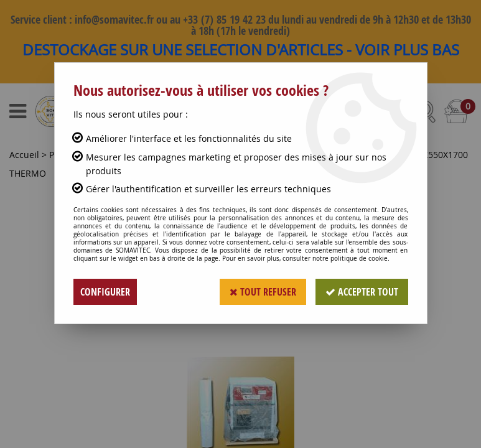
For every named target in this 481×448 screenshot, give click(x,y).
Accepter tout (362, 292)
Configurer (105, 292)
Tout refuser (263, 292)
